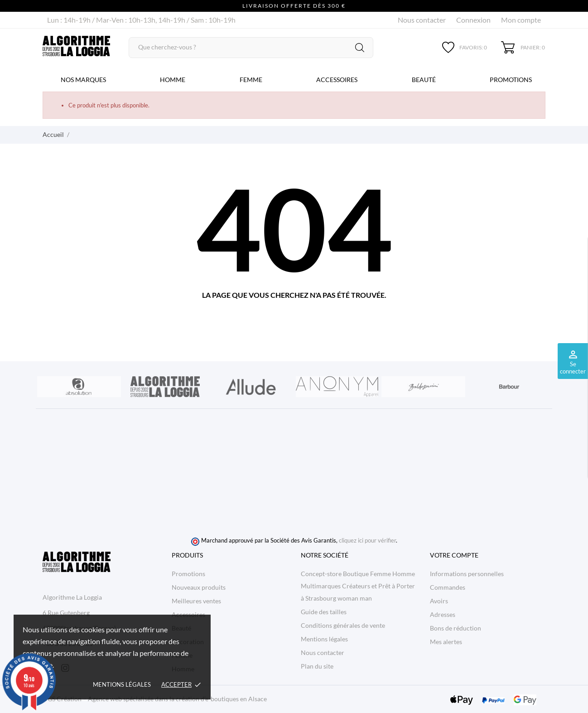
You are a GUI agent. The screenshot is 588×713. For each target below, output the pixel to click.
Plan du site (317, 666)
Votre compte (454, 555)
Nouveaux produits (199, 587)
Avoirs (439, 601)
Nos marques (83, 80)
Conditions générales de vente (343, 625)
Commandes (448, 587)
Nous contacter (422, 20)
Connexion (473, 20)
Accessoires (337, 80)
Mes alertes (446, 642)
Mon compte (521, 20)
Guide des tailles (324, 612)
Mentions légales (122, 684)
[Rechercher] (251, 48)
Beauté (424, 80)
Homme (173, 80)
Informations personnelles (467, 574)
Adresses (443, 614)
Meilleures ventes (196, 601)
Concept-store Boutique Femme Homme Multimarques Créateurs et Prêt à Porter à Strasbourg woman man (358, 586)
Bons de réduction (455, 628)
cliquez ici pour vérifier (367, 541)
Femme (251, 80)
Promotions (511, 80)
